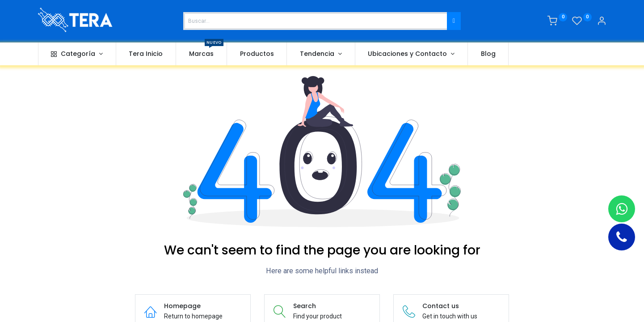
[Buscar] (454, 21)
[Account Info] (602, 22)
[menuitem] (146, 54)
